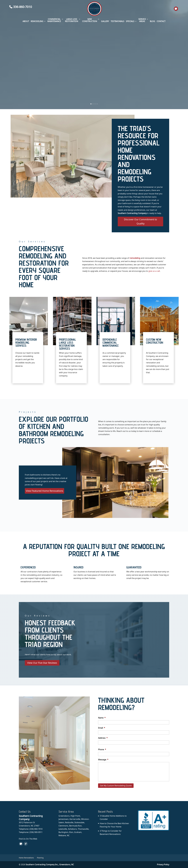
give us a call (154, 271)
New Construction (90, 20)
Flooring (40, 858)
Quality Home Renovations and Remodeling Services (94, 55)
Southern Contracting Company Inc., (50, 865)
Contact (161, 21)
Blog (152, 21)
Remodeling (37, 21)
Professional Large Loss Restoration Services (68, 344)
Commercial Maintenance (54, 20)
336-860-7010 (21, 7)
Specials (130, 21)
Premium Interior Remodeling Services (26, 343)
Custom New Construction (155, 341)
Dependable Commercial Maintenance (111, 343)
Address (103, 738)
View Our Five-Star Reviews (42, 663)
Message (103, 760)
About (26, 21)
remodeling (135, 258)
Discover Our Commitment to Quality (140, 221)
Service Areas (142, 20)
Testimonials (117, 21)
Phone (102, 750)
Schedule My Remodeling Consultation (94, 77)
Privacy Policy (163, 865)
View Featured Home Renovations (44, 491)
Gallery (105, 21)
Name (102, 718)
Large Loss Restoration (72, 20)
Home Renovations (26, 858)
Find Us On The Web (28, 839)
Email (102, 728)
